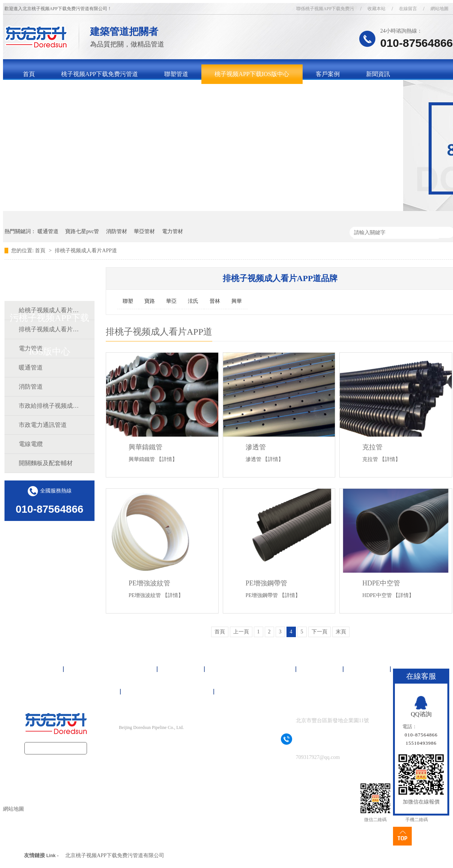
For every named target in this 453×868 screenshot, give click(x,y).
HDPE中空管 (381, 583)
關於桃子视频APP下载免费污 (61, 94)
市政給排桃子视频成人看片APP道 (49, 406)
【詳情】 (167, 459)
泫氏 (193, 301)
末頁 (341, 632)
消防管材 (117, 231)
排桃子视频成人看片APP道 (86, 251)
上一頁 (241, 632)
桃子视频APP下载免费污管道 (100, 74)
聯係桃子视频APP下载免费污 (325, 9)
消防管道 (31, 387)
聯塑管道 (176, 74)
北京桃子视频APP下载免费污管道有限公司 (115, 855)
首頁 (29, 74)
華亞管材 (144, 231)
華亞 (171, 301)
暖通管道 (48, 231)
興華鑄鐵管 (145, 447)
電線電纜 (31, 444)
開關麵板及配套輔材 (46, 463)
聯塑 (128, 301)
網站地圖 (237, 692)
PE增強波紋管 (149, 583)
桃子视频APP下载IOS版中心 (252, 74)
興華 (237, 301)
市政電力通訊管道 (43, 425)
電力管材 (172, 231)
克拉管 (372, 447)
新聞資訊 (378, 74)
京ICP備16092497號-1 (164, 742)
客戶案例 (328, 74)
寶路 (150, 301)
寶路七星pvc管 (82, 231)
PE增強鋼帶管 (266, 583)
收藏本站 (376, 9)
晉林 (215, 301)
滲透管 (256, 447)
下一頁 (319, 632)
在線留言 (408, 9)
